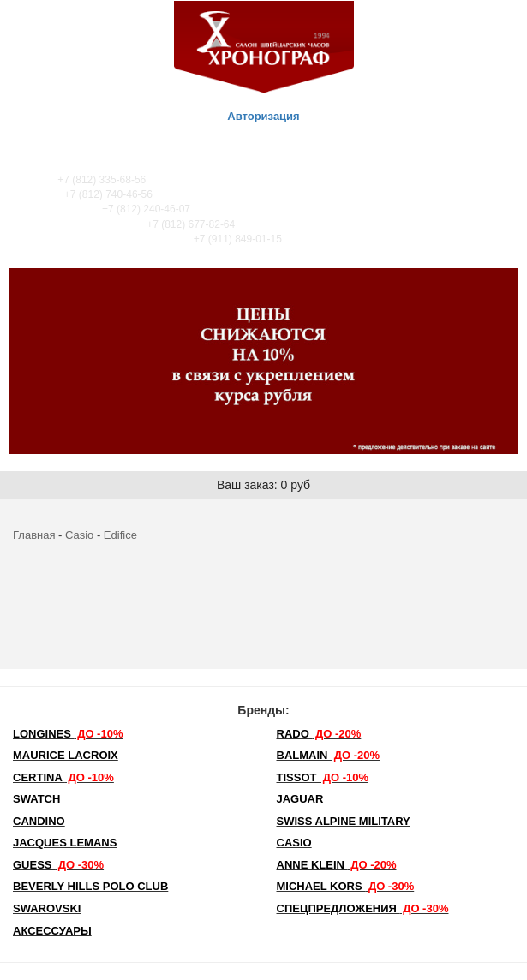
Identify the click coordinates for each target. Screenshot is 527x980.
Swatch (36, 799)
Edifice (120, 535)
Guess (58, 865)
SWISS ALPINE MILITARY (344, 821)
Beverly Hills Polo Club (90, 886)
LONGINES (68, 734)
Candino (39, 821)
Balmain (329, 755)
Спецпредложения (363, 908)
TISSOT (323, 777)
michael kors (346, 886)
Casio (79, 535)
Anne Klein (337, 865)
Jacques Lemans (65, 843)
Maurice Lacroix (66, 755)
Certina (63, 777)
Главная (34, 535)
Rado (319, 734)
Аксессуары (52, 931)
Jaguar (300, 799)
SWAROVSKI (47, 908)
